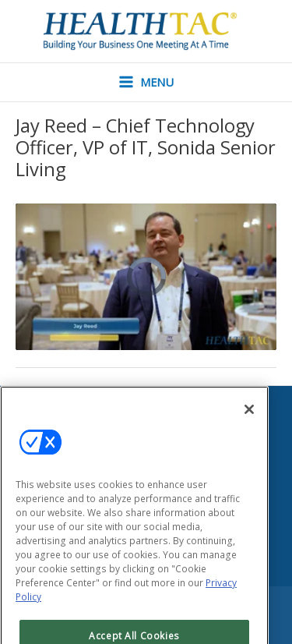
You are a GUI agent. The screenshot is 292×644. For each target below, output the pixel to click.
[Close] (249, 424)
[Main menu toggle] (146, 82)
